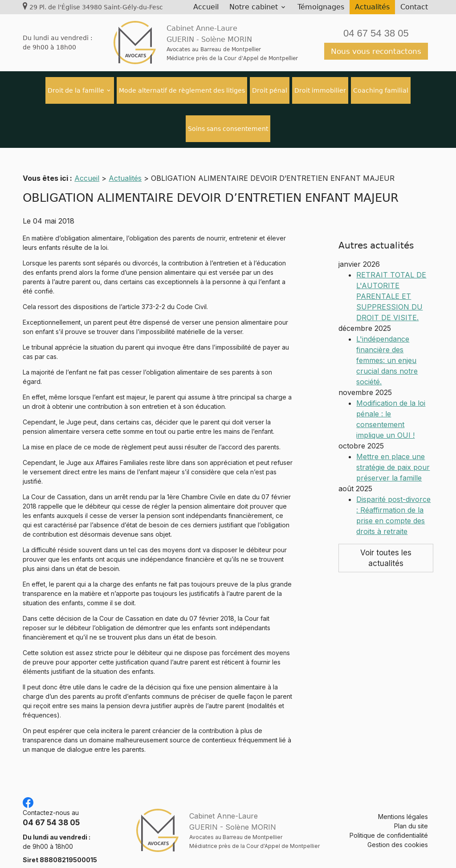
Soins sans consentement (228, 129)
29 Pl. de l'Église (96, 7)
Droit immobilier (320, 90)
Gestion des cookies (398, 834)
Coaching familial (381, 90)
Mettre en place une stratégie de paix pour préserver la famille (393, 432)
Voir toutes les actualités (386, 523)
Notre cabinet (254, 7)
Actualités (372, 7)
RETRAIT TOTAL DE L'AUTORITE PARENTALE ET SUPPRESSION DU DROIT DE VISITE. (391, 261)
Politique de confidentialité (389, 825)
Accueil (206, 7)
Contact (414, 7)
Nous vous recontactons (376, 51)
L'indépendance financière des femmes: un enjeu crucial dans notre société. (387, 326)
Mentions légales (403, 806)
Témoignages (321, 7)
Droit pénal (270, 90)
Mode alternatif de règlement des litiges (182, 90)
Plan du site (411, 815)
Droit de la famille (76, 90)
